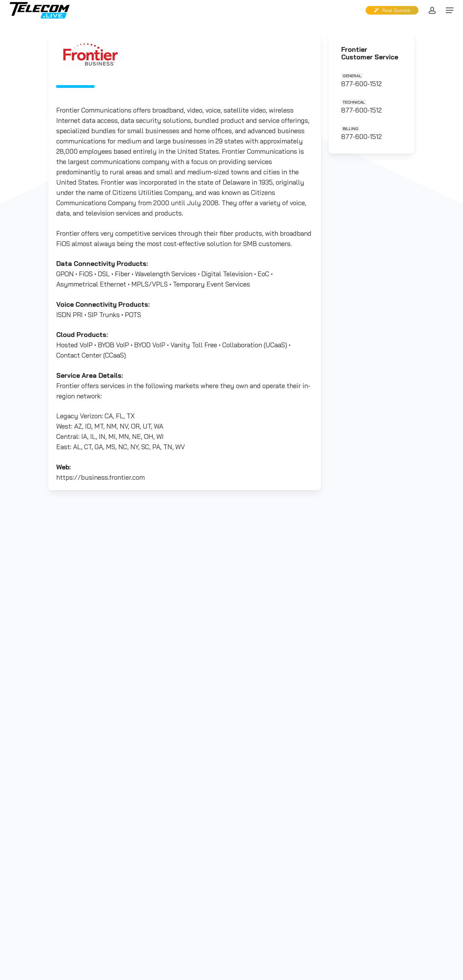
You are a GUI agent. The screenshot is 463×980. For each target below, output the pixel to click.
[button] (450, 10)
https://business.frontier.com (102, 475)
